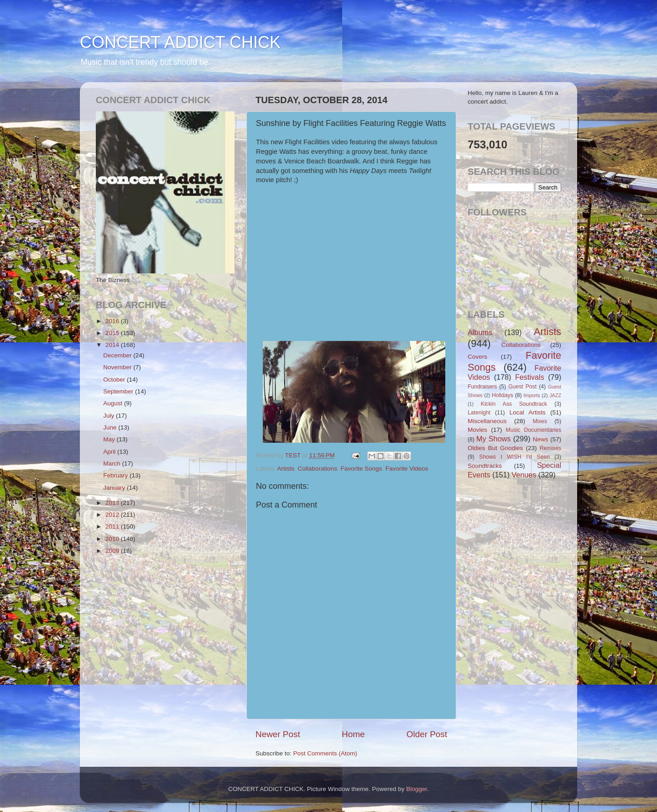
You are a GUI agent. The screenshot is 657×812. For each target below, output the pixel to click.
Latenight (479, 413)
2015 (113, 333)
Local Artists (527, 412)
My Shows (493, 439)
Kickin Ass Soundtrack (514, 404)
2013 (113, 503)
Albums (480, 332)
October (115, 380)
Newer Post (278, 734)
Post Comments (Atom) (325, 753)
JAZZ (555, 395)
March (112, 464)
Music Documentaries (534, 430)
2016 (113, 321)
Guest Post (522, 387)
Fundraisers (482, 387)
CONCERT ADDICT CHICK (180, 42)
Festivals (530, 377)
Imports (532, 395)
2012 (113, 515)
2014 (113, 345)
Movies (477, 430)
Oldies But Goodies (495, 448)
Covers (477, 357)
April (110, 452)
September (119, 391)
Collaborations (318, 469)
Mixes (540, 421)
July (109, 416)
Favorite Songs (361, 469)
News (541, 439)
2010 (113, 539)
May (110, 439)
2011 (113, 526)
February (116, 475)
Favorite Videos (407, 469)
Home (353, 734)
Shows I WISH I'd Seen (514, 457)
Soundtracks (485, 466)
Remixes (550, 448)
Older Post (427, 734)
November (118, 367)
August (114, 403)
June (111, 427)
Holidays (503, 395)
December (118, 355)
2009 (113, 551)
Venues (524, 475)
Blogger (417, 789)
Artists (286, 469)
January (115, 488)
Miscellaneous (487, 421)
